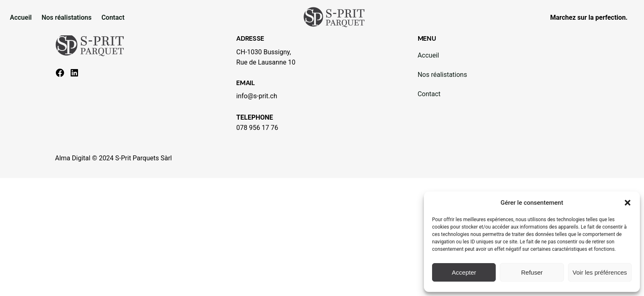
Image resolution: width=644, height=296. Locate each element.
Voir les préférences (600, 272)
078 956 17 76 (257, 128)
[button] (628, 203)
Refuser (532, 272)
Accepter (464, 272)
